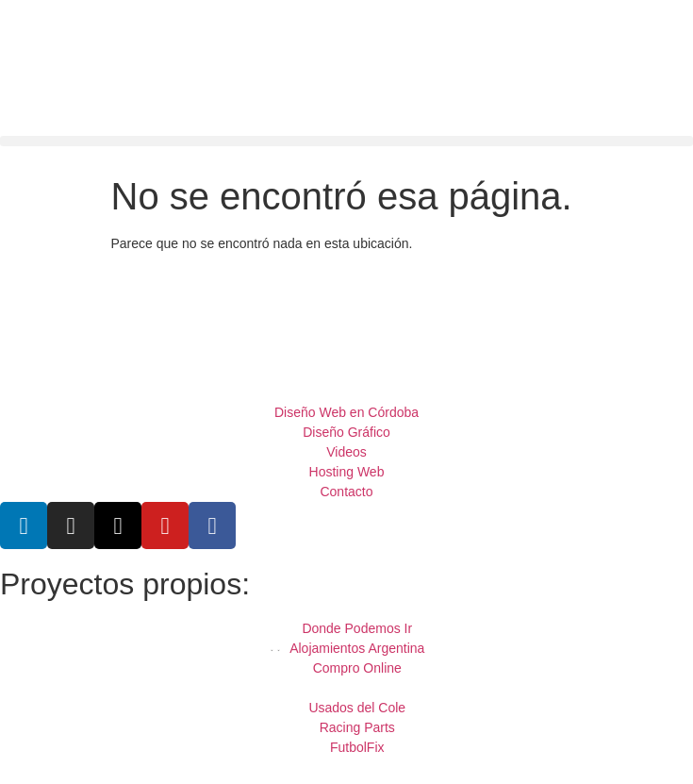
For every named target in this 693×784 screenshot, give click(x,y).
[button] (346, 141)
